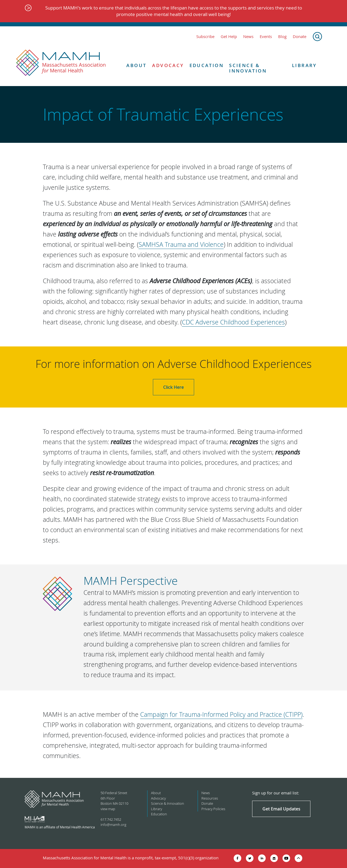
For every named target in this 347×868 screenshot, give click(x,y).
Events (266, 37)
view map (108, 809)
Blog (282, 37)
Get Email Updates (281, 809)
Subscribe (205, 37)
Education (207, 65)
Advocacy (168, 65)
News (248, 37)
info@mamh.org (113, 825)
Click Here (173, 387)
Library (304, 65)
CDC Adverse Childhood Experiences (233, 322)
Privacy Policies (213, 809)
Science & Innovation (248, 68)
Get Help (229, 37)
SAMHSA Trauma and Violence (181, 244)
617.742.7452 (111, 819)
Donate (300, 37)
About (136, 65)
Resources (210, 798)
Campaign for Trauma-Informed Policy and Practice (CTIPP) (221, 714)
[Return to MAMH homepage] (61, 63)
